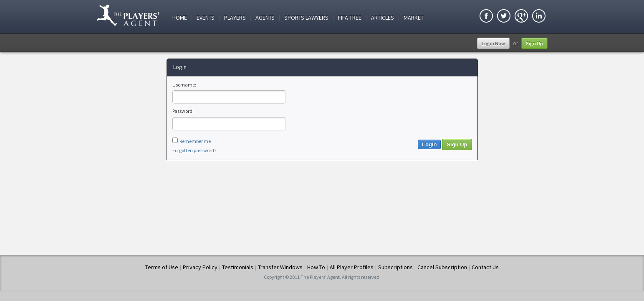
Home (180, 18)
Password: (183, 111)
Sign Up (534, 43)
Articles (383, 18)
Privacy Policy (200, 267)
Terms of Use (162, 267)
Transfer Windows (280, 267)
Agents (265, 18)
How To (316, 267)
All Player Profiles (352, 267)
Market (414, 18)
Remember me (195, 141)
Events (206, 18)
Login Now (493, 43)
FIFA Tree (350, 18)
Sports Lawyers (306, 18)
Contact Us (485, 267)
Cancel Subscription (442, 267)
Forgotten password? (194, 150)
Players (235, 18)
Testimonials (238, 267)
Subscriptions (395, 267)
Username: (184, 85)
